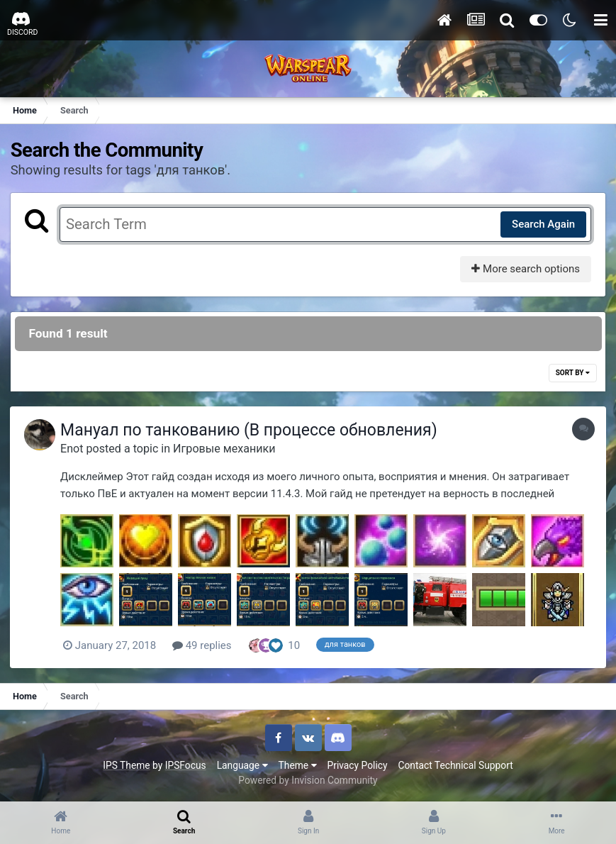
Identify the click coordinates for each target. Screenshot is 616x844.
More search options (525, 269)
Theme (298, 765)
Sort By (572, 373)
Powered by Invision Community (308, 779)
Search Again (543, 224)
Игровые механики (228, 449)
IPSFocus (186, 765)
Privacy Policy (358, 765)
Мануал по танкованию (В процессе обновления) (252, 431)
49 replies (206, 645)
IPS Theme (126, 765)
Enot (75, 449)
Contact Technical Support (455, 765)
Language (242, 765)
